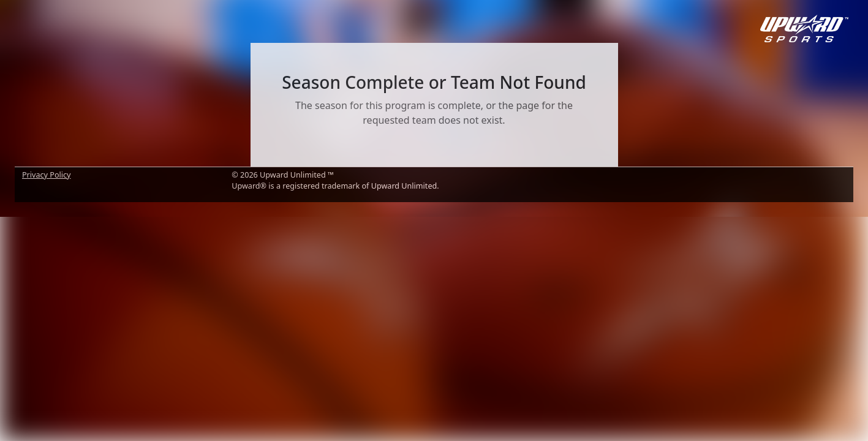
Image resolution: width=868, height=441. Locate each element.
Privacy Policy (46, 175)
